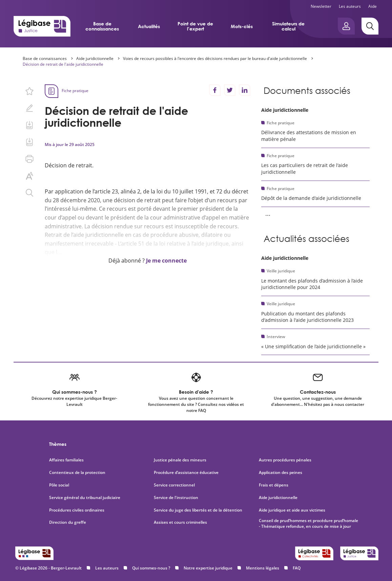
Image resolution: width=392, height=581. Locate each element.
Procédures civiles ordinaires (77, 510)
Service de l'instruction (176, 498)
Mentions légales (263, 568)
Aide (373, 6)
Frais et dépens (274, 485)
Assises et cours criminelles (180, 522)
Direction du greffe (68, 522)
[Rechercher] (370, 26)
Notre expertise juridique (208, 568)
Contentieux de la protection (77, 473)
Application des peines (281, 473)
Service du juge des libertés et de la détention (198, 510)
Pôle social (59, 485)
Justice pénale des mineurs (180, 460)
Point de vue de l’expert (195, 26)
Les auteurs (350, 6)
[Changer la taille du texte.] (29, 176)
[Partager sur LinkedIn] (245, 90)
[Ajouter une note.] (29, 108)
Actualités (149, 26)
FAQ (297, 568)
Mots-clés (242, 26)
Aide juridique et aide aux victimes (292, 510)
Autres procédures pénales (285, 460)
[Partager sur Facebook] (215, 90)
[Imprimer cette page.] (29, 159)
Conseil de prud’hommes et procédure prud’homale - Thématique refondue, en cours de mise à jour (308, 524)
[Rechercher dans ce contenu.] (29, 193)
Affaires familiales (66, 460)
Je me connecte (166, 261)
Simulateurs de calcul (288, 26)
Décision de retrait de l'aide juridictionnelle (63, 64)
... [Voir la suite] (268, 213)
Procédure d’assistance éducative (187, 473)
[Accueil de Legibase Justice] (42, 26)
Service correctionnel (174, 485)
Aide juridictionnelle (95, 58)
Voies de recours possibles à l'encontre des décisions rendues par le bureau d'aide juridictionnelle (215, 58)
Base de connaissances (102, 26)
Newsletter (321, 6)
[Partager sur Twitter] (230, 90)
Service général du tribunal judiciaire (85, 498)
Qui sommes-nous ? (151, 568)
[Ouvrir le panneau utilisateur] (346, 26)
